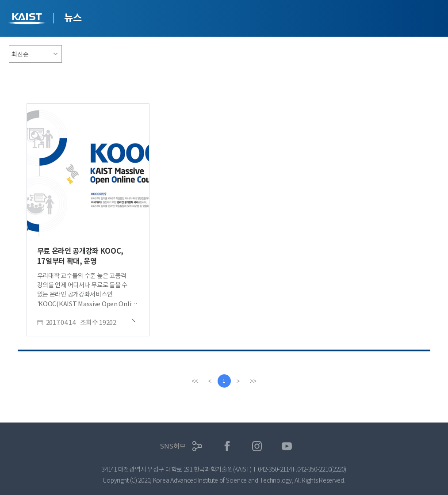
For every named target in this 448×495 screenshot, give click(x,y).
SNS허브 (173, 446)
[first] (195, 381)
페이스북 (227, 446)
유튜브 (287, 446)
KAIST (28, 20)
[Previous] (210, 381)
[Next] (238, 381)
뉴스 (73, 18)
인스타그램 (257, 446)
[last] (253, 381)
